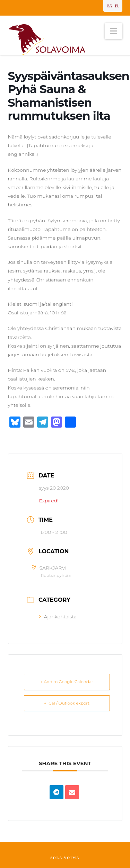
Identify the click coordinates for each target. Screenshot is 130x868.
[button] (114, 31)
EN (110, 6)
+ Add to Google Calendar (67, 682)
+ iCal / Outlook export (67, 703)
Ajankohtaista (58, 617)
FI (117, 6)
